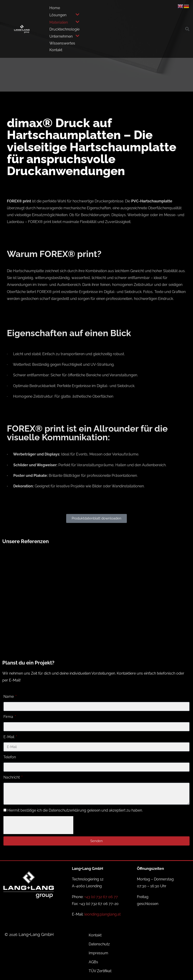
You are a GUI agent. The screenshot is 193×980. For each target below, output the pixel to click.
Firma (9, 717)
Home (55, 8)
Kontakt (56, 50)
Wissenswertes (62, 43)
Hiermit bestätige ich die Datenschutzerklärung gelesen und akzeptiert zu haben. (75, 810)
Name (9, 697)
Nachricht (12, 777)
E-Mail (9, 737)
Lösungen (64, 15)
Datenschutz (99, 944)
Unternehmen (64, 36)
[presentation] (38, 825)
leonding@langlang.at (102, 914)
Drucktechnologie (64, 29)
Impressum (98, 953)
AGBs (93, 962)
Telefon (10, 757)
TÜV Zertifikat (100, 971)
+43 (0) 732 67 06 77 (101, 897)
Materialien (64, 22)
